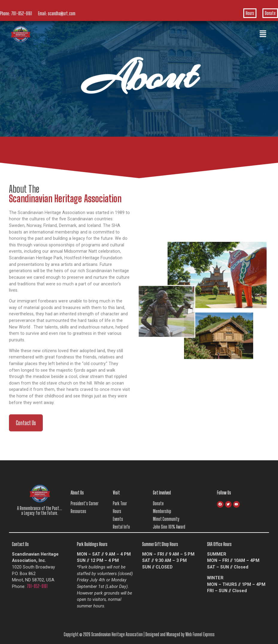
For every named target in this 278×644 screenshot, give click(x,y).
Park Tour (120, 503)
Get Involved (162, 493)
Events (118, 519)
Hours (250, 13)
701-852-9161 (22, 13)
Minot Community (166, 519)
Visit (116, 493)
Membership (162, 511)
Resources (78, 511)
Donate (270, 13)
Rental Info (121, 527)
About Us (77, 493)
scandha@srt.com (62, 13)
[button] (263, 34)
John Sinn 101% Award (169, 527)
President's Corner (85, 503)
